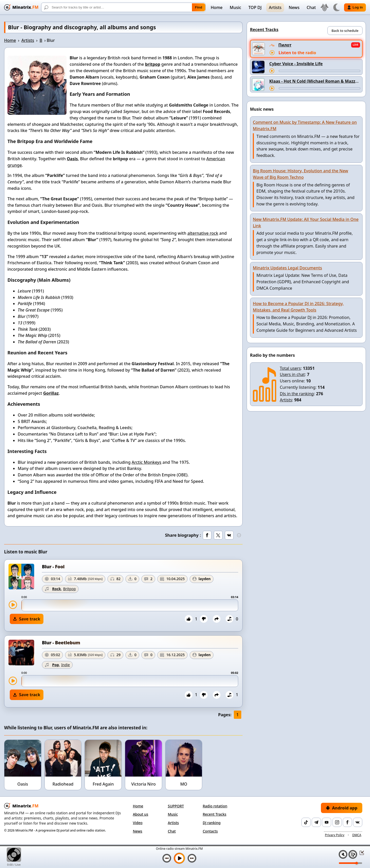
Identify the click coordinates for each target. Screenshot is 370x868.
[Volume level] (350, 863)
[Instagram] (337, 822)
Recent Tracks (215, 814)
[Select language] (325, 7)
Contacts (210, 831)
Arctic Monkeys (146, 462)
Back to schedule (345, 31)
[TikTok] (306, 822)
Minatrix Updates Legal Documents (287, 268)
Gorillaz (51, 393)
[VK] (358, 822)
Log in (355, 7)
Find (199, 7)
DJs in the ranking (297, 394)
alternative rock (203, 233)
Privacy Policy (335, 835)
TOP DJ (255, 7)
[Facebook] (347, 822)
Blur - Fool (53, 567)
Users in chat (292, 374)
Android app (342, 808)
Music (235, 7)
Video (138, 823)
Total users (290, 368)
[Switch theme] (336, 7)
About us (141, 814)
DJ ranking (212, 823)
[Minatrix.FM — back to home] (21, 7)
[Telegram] (316, 822)
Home (217, 7)
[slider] (130, 605)
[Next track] (192, 858)
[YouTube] (327, 822)
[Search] (123, 7)
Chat (311, 7)
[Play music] (179, 858)
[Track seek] (320, 71)
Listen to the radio (297, 53)
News (294, 7)
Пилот (285, 45)
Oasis (72, 159)
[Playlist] (353, 854)
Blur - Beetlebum (61, 643)
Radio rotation (215, 806)
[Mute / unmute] (343, 854)
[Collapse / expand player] (360, 853)
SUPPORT (176, 806)
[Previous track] (167, 858)
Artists (275, 7)
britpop (152, 64)
